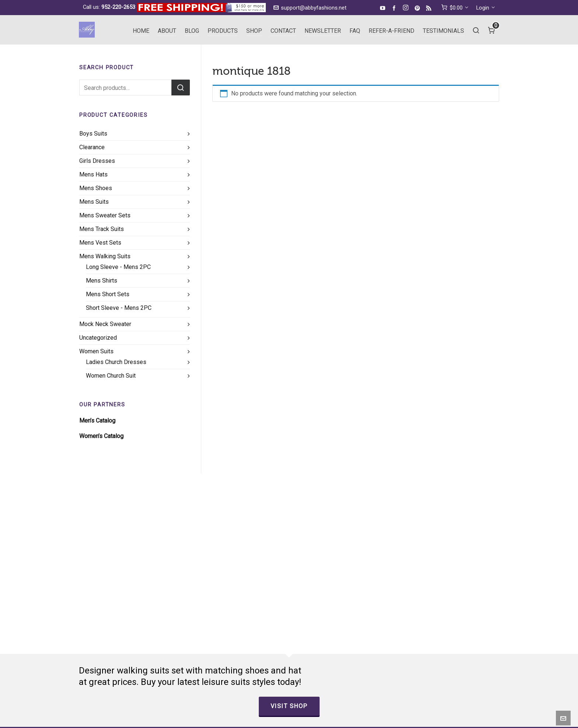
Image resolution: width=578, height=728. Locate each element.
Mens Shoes (96, 188)
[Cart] (492, 30)
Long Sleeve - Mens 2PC (118, 267)
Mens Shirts (102, 281)
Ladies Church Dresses (116, 362)
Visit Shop (289, 706)
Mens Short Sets (108, 294)
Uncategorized (98, 338)
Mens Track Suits (102, 229)
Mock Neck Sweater (105, 324)
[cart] (455, 8)
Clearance (92, 147)
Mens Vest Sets (100, 243)
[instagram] (407, 8)
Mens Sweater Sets (105, 215)
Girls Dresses (97, 161)
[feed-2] (430, 8)
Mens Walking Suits (105, 256)
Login (486, 8)
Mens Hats (93, 174)
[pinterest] (418, 8)
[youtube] (384, 8)
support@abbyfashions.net (310, 8)
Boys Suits (93, 134)
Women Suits (96, 351)
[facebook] (395, 8)
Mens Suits (94, 202)
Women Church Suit (111, 376)
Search (181, 87)
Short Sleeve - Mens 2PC (119, 308)
